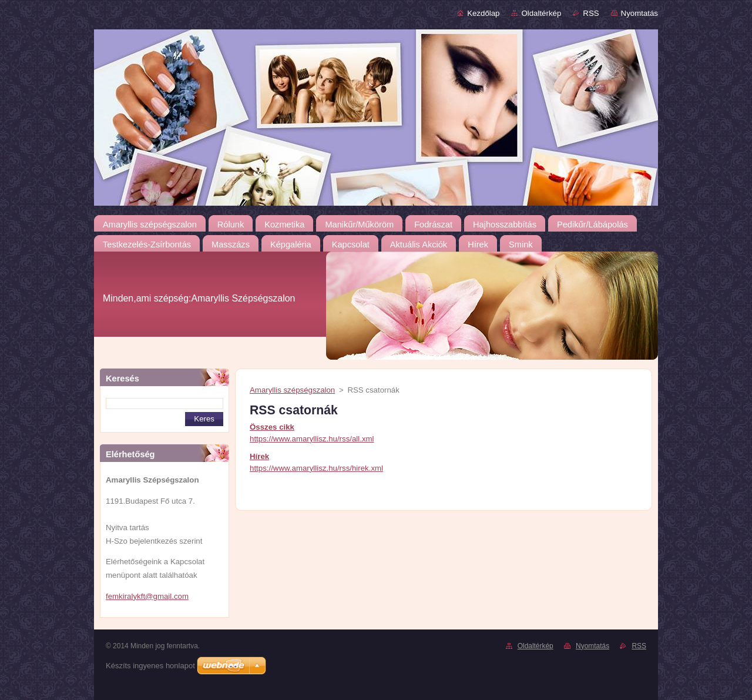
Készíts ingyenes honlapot (150, 666)
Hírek (259, 456)
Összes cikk (272, 427)
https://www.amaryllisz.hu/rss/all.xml (312, 439)
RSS (591, 13)
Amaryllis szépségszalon (292, 390)
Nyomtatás (639, 13)
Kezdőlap (483, 13)
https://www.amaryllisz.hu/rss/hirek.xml (316, 468)
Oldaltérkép (541, 13)
